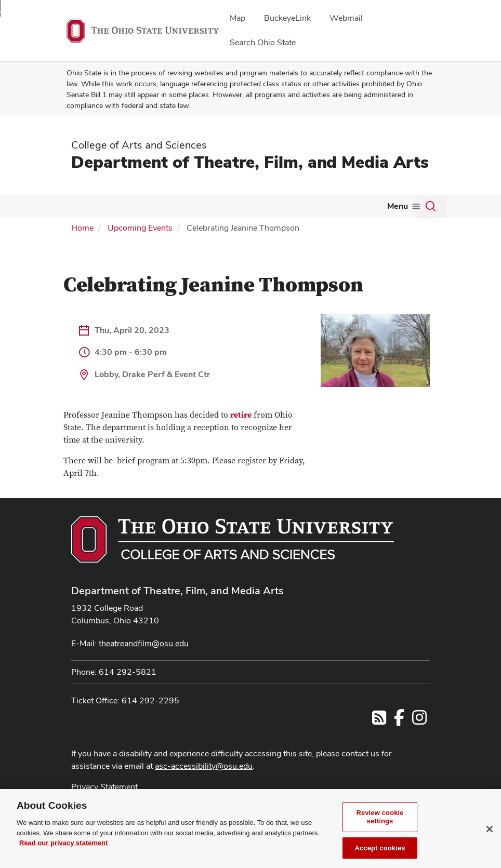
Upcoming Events (140, 228)
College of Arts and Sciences (139, 145)
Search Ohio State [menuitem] (263, 42)
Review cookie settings (380, 829)
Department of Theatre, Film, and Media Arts (250, 162)
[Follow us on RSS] (379, 721)
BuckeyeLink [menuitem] (287, 18)
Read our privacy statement (64, 855)
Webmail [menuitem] (346, 18)
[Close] (490, 842)
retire (241, 415)
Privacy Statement (104, 787)
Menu (398, 206)
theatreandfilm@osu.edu (144, 643)
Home (82, 228)
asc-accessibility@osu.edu (204, 766)
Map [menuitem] (238, 18)
